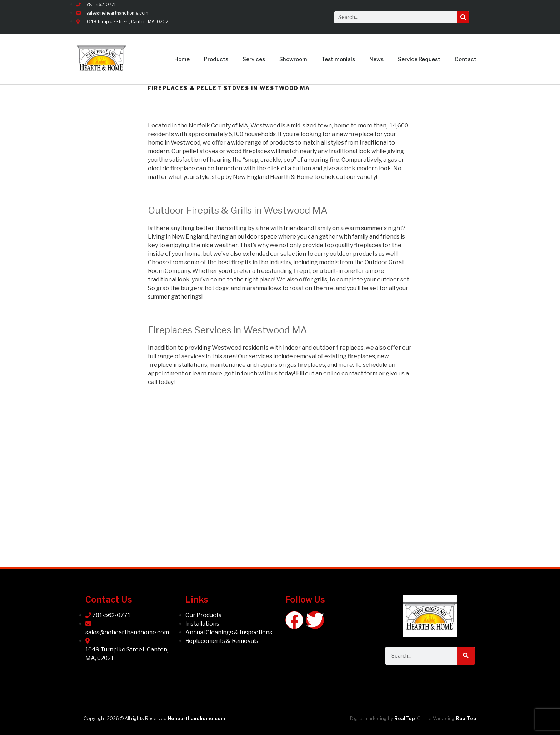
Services (254, 59)
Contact (466, 59)
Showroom (293, 59)
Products (216, 59)
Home (182, 59)
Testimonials (338, 59)
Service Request (419, 59)
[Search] (463, 17)
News (376, 59)
